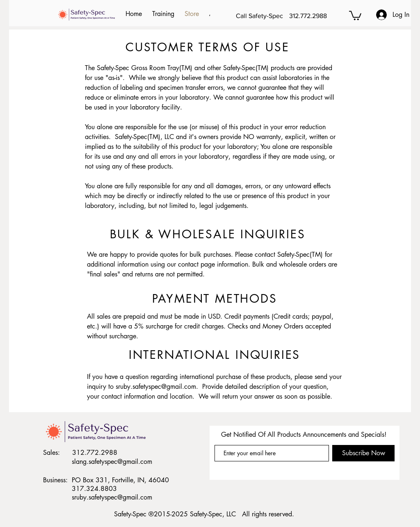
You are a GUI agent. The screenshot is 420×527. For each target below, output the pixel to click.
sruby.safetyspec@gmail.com (156, 387)
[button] (355, 15)
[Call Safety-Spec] (261, 16)
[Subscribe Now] (363, 453)
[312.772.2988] (318, 16)
